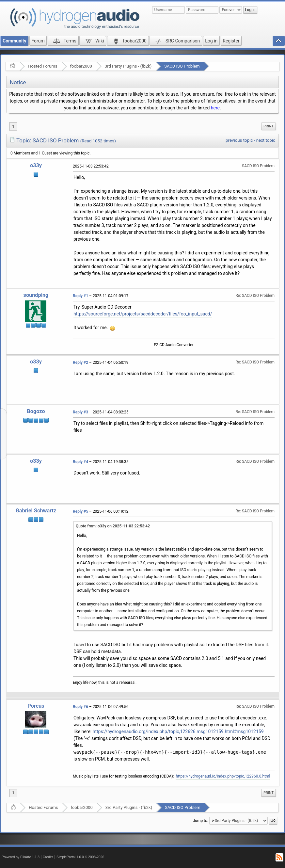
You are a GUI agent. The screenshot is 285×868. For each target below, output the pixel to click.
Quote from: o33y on (113, 526)
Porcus (36, 706)
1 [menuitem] (13, 126)
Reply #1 (80, 296)
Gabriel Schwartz (36, 511)
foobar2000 (81, 66)
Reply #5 (80, 511)
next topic (266, 140)
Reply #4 (80, 462)
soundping (36, 295)
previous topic (239, 140)
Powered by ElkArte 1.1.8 (21, 857)
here (215, 108)
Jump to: (201, 821)
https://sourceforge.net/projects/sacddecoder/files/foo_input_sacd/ (143, 314)
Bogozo (36, 411)
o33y (36, 165)
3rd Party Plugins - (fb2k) (128, 66)
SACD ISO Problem (182, 66)
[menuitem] (269, 126)
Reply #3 (80, 412)
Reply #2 (80, 362)
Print (269, 126)
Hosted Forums (43, 66)
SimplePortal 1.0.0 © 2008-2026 (80, 857)
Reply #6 (80, 707)
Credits (48, 857)
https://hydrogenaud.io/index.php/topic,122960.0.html (223, 776)
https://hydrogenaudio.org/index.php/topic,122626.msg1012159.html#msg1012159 (178, 731)
